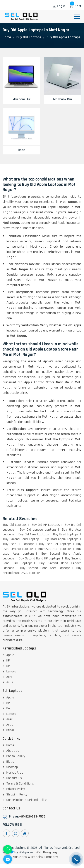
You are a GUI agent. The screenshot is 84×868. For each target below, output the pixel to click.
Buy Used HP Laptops (19, 544)
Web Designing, (47, 852)
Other (10, 730)
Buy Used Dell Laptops (55, 544)
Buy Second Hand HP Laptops (40, 558)
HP (8, 661)
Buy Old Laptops (29, 37)
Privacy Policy (16, 789)
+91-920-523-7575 (32, 817)
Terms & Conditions (20, 784)
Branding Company (44, 857)
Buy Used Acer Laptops (55, 549)
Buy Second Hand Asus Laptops (42, 570)
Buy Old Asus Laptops (34, 534)
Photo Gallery (16, 756)
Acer (9, 677)
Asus (10, 682)
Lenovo (11, 671)
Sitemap (12, 767)
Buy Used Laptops (66, 534)
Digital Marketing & (16, 857)
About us (13, 751)
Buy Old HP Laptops (46, 525)
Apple (10, 655)
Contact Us (14, 778)
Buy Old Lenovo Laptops (38, 530)
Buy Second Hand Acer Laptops (45, 568)
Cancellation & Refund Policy (27, 800)
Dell (9, 666)
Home (7, 37)
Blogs (10, 762)
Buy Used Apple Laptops (61, 539)
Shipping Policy (17, 794)
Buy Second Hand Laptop (21, 539)
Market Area (15, 773)
